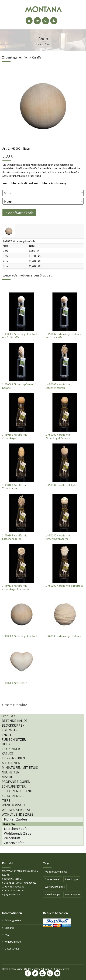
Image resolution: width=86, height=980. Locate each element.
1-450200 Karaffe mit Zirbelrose (64, 586)
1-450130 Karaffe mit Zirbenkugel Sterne (58, 537)
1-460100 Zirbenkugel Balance (63, 636)
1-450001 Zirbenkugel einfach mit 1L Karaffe (20, 336)
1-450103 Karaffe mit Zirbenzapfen (15, 487)
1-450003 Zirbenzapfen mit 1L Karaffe (20, 386)
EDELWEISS (10, 730)
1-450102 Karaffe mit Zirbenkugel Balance (58, 436)
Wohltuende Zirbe (18, 833)
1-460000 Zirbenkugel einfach (20, 636)
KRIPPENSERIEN (13, 758)
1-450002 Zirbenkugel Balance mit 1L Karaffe (63, 336)
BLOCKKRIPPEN (13, 725)
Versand (9, 928)
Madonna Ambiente (56, 872)
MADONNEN (11, 763)
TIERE (6, 800)
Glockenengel (52, 879)
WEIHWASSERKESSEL (17, 810)
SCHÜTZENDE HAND (17, 791)
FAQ (7, 935)
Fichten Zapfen (15, 819)
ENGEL (7, 735)
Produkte (8, 716)
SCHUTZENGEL (13, 796)
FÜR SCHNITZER (14, 739)
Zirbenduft (12, 838)
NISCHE (7, 777)
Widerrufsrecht (13, 942)
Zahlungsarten (13, 920)
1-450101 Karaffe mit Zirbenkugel (15, 436)
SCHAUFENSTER (14, 786)
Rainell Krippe (52, 894)
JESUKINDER (11, 749)
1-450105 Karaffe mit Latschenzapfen (15, 537)
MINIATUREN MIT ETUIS (20, 767)
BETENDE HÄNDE (15, 721)
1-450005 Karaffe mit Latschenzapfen (58, 386)
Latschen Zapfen (17, 829)
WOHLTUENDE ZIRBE (18, 814)
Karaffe (9, 824)
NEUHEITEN (11, 772)
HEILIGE (8, 744)
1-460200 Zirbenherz (14, 683)
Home (5, 969)
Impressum (16, 969)
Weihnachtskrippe (55, 887)
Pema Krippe (72, 894)
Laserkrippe (72, 879)
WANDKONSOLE (14, 805)
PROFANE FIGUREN (16, 782)
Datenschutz (12, 949)
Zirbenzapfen (14, 843)
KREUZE (8, 754)
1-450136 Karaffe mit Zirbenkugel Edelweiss (16, 587)
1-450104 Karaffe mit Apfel (61, 485)
